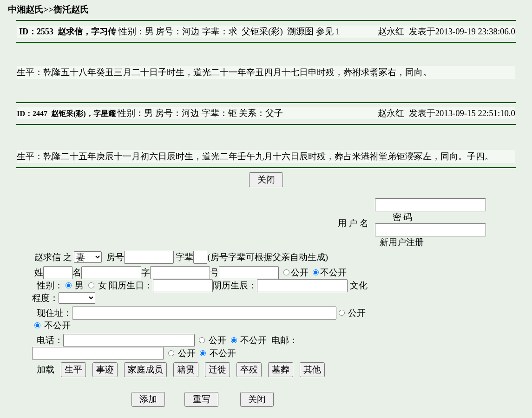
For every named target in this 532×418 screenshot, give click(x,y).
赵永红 (391, 31)
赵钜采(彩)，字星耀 (83, 114)
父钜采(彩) (262, 31)
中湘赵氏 (26, 10)
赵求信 (48, 257)
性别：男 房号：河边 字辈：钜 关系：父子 (200, 113)
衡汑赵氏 (71, 10)
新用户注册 (402, 242)
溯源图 (300, 31)
